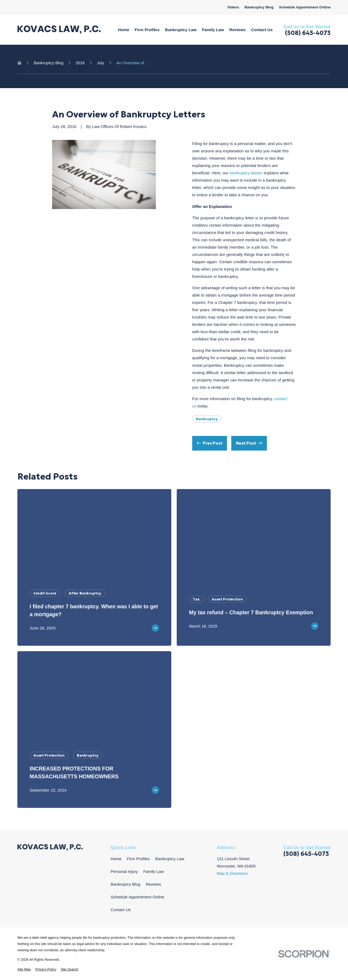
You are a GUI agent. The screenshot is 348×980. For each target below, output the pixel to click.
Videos (233, 7)
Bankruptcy (207, 419)
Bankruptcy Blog (259, 7)
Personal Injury (124, 871)
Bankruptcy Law (170, 859)
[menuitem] (24, 970)
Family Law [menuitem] (213, 30)
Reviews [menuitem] (238, 30)
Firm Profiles (138, 859)
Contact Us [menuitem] (262, 30)
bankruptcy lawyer (247, 173)
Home (116, 859)
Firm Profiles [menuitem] (147, 30)
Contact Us (121, 910)
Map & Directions (232, 873)
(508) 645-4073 (308, 33)
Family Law (154, 871)
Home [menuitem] (124, 30)
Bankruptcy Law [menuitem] (181, 30)
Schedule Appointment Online (305, 7)
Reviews (154, 884)
